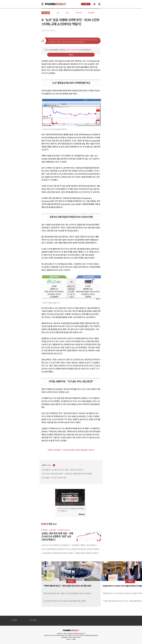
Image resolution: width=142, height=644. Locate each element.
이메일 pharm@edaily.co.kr (92, 635)
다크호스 (71, 581)
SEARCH (99, 4)
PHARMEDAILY (53, 4)
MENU (42, 4)
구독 (86, 4)
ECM (67, 13)
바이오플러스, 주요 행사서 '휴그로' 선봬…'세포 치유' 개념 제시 (63, 470)
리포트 (130, 581)
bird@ (49, 465)
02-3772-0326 (56, 635)
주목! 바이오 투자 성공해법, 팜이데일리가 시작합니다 (71, 510)
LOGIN (94, 4)
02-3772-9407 (68, 635)
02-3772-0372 (76, 635)
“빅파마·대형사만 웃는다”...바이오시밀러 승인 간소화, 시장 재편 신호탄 (67, 586)
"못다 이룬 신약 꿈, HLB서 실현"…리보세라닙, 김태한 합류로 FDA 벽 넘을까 (67, 474)
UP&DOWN (46, 13)
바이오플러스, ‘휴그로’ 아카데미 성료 (54, 478)
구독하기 (71, 55)
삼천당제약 (53, 530)
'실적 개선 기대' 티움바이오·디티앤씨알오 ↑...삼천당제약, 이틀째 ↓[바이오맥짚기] (69, 545)
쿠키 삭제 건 (33, 620)
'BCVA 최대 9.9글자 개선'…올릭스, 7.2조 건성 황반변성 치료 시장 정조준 (67, 593)
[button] (99, 570)
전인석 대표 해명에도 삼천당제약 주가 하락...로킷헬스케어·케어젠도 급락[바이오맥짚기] (71, 549)
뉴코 (58, 13)
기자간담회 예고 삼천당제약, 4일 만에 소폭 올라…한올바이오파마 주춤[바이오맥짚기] (70, 553)
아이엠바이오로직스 (64, 530)
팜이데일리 (91, 13)
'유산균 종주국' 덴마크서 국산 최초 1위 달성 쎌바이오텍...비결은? (65, 601)
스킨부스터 (78, 13)
